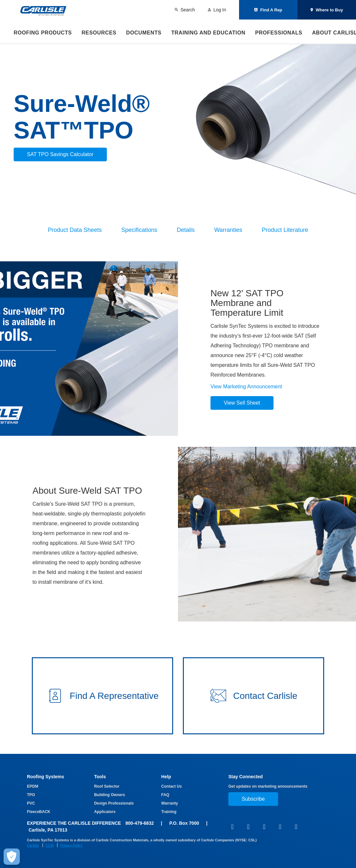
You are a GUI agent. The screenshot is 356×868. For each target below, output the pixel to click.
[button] (102, 696)
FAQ (165, 795)
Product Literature (285, 230)
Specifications (139, 230)
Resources (99, 33)
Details (186, 230)
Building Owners (110, 795)
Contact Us (171, 786)
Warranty (170, 803)
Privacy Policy (71, 845)
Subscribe (253, 799)
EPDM (33, 786)
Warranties (228, 230)
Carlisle (33, 845)
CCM (50, 845)
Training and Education (208, 33)
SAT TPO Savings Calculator (60, 154)
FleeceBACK (39, 812)
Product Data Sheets (75, 230)
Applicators (105, 812)
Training (169, 812)
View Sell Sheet (242, 403)
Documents (144, 33)
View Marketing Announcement (246, 387)
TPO (31, 795)
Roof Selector (107, 786)
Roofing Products (43, 33)
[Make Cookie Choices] (12, 857)
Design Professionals (114, 803)
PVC (31, 803)
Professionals (279, 33)
